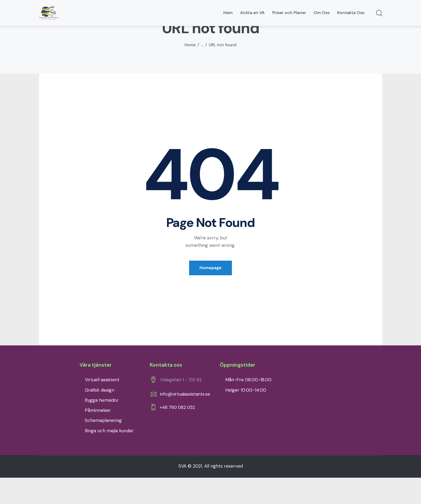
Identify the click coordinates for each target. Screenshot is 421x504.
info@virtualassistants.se (186, 421)
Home (190, 71)
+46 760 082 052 (179, 435)
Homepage (210, 294)
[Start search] (379, 14)
